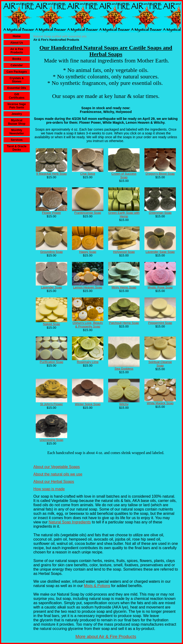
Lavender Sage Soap (160, 252)
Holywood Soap (124, 252)
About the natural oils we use (58, 474)
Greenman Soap (160, 213)
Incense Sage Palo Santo (17, 106)
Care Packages (17, 72)
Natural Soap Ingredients (70, 522)
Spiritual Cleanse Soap (160, 364)
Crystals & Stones (17, 80)
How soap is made (49, 489)
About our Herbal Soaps (54, 482)
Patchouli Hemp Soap (124, 323)
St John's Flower (51, 404)
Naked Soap (51, 324)
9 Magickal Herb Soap (51, 174)
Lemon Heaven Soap (88, 287)
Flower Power (51, 213)
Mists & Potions (97, 586)
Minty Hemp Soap (124, 287)
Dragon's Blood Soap (160, 174)
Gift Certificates (17, 96)
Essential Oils (17, 88)
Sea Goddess (124, 369)
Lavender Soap (51, 287)
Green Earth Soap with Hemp (124, 215)
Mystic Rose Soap (160, 287)
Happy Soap (88, 252)
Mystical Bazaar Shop (17, 122)
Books (17, 59)
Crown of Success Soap (124, 175)
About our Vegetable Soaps (57, 467)
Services (17, 140)
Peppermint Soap (160, 323)
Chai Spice (88, 174)
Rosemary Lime (88, 362)
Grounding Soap (52, 252)
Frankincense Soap (88, 213)
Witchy (124, 404)
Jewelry (17, 114)
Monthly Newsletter (17, 132)
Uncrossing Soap (52, 440)
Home (17, 36)
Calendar (17, 65)
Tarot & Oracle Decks (17, 148)
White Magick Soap (160, 403)
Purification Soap (51, 362)
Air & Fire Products (17, 51)
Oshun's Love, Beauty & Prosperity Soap (88, 325)
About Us (17, 43)
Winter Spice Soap (88, 404)
